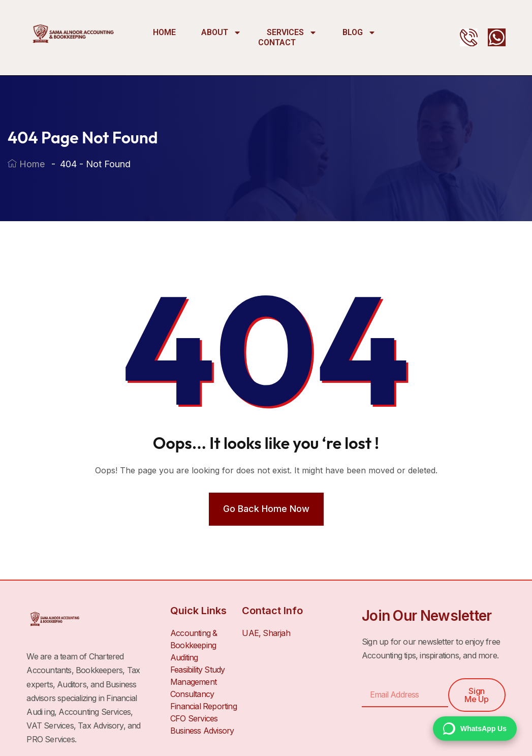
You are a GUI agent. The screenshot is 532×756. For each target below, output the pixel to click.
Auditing (184, 657)
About (221, 33)
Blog (359, 33)
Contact (277, 42)
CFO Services (194, 718)
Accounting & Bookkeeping (194, 639)
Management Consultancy (193, 688)
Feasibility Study (197, 670)
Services (292, 33)
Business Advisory (202, 731)
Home (164, 32)
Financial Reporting (204, 706)
